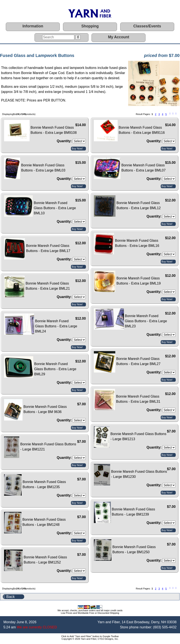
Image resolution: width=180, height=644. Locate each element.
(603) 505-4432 (165, 627)
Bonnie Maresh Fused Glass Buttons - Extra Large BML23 (146, 321)
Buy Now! (77, 149)
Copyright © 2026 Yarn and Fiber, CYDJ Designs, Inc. (90, 639)
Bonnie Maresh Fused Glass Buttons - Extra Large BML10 (55, 208)
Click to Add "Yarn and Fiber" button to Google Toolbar (90, 636)
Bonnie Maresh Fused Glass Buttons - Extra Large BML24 (56, 326)
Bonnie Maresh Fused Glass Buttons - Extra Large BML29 (55, 369)
